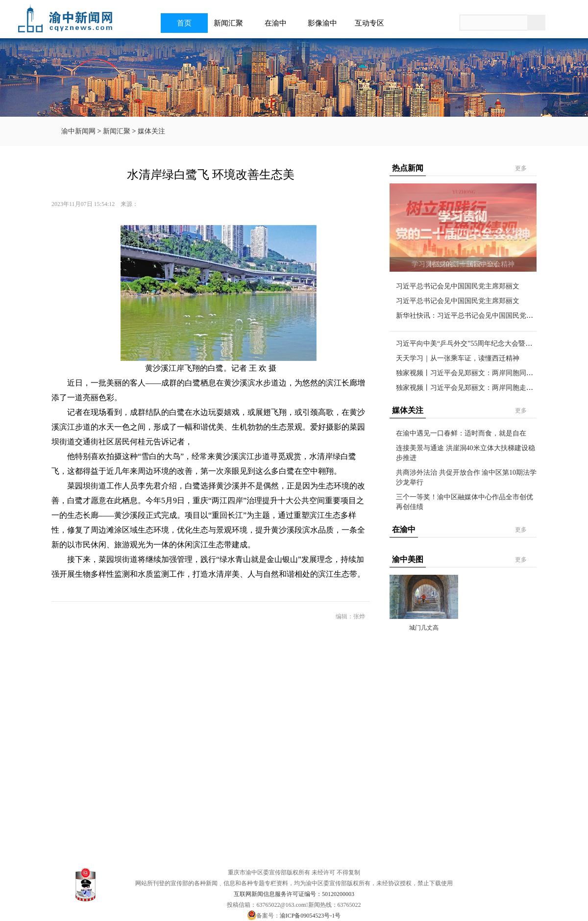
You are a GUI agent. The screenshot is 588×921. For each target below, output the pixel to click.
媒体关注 (151, 131)
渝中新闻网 (78, 131)
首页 (184, 23)
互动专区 (372, 23)
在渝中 (279, 23)
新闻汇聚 (231, 23)
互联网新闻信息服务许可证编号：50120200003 (294, 894)
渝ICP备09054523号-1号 (310, 916)
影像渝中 (325, 23)
